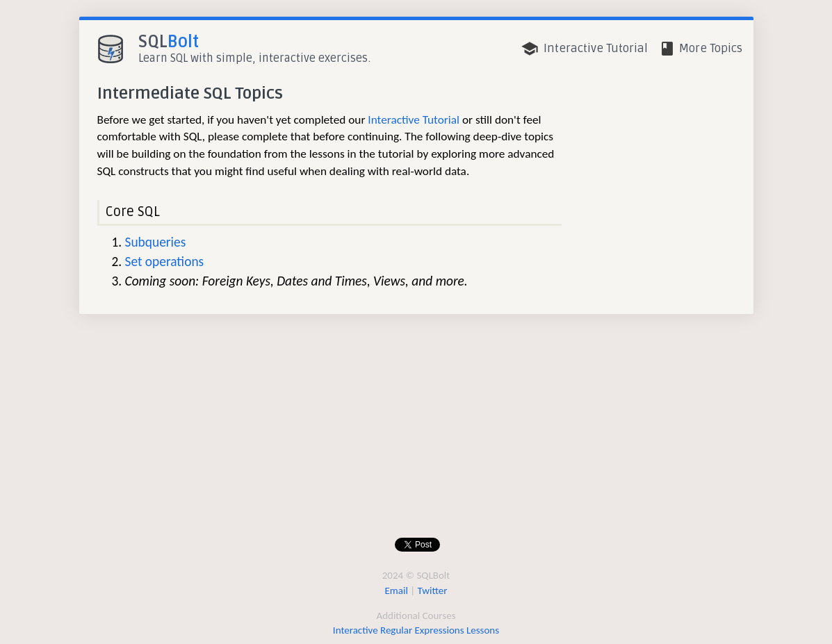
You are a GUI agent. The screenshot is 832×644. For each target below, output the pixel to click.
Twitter (433, 591)
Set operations (165, 262)
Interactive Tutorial (414, 120)
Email (397, 591)
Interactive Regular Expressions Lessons (416, 630)
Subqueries (156, 242)
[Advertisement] (413, 432)
